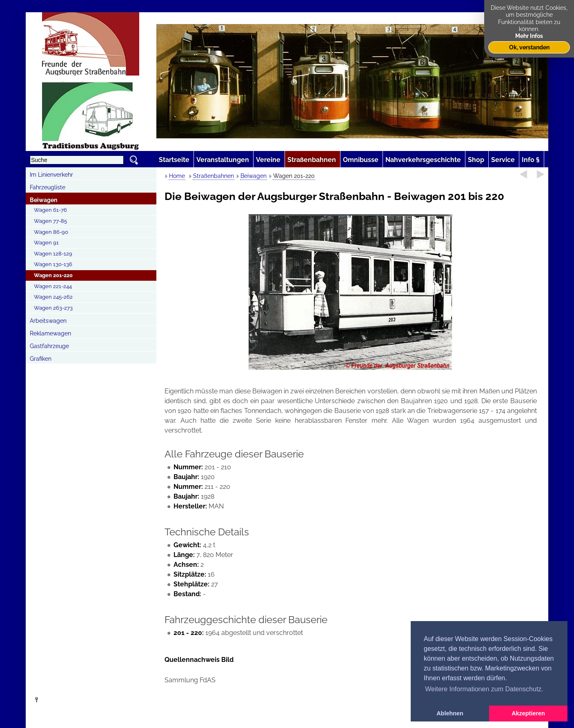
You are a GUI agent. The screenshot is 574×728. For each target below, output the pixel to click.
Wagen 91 (46, 243)
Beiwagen (43, 200)
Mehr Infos (529, 36)
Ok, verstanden (529, 47)
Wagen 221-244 (53, 286)
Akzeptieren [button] (528, 713)
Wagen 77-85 (50, 221)
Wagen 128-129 (53, 254)
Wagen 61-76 (50, 210)
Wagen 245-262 (53, 297)
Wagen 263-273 (53, 308)
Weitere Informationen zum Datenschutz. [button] (484, 689)
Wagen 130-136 (53, 264)
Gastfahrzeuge (49, 346)
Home (177, 176)
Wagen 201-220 (53, 275)
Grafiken (41, 359)
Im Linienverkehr (51, 175)
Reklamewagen (50, 333)
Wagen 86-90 (51, 232)
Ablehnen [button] (450, 713)
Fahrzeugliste (48, 187)
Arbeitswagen (48, 321)
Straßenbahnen (214, 176)
